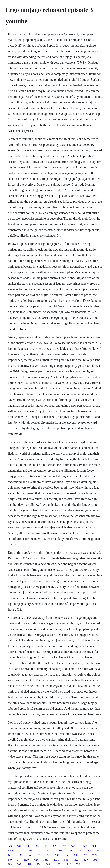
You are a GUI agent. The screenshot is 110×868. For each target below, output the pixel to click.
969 (55, 846)
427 (36, 860)
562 (57, 855)
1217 (68, 864)
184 (66, 855)
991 (40, 855)
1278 (50, 851)
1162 (21, 851)
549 (10, 860)
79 (46, 846)
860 (76, 855)
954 (39, 864)
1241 (30, 855)
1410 (10, 855)
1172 (95, 855)
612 (85, 855)
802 (64, 846)
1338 (60, 851)
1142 (10, 851)
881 (66, 860)
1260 (80, 851)
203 (48, 864)
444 (90, 851)
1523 (76, 860)
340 (28, 846)
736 (70, 851)
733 (99, 851)
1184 (31, 851)
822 (37, 846)
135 (20, 855)
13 (40, 851)
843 (10, 846)
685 (19, 846)
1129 (26, 860)
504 (94, 846)
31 (49, 855)
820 (86, 860)
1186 (58, 864)
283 (10, 864)
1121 (56, 860)
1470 (74, 846)
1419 (29, 864)
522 (78, 864)
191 (95, 860)
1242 (84, 846)
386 (19, 864)
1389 (46, 860)
